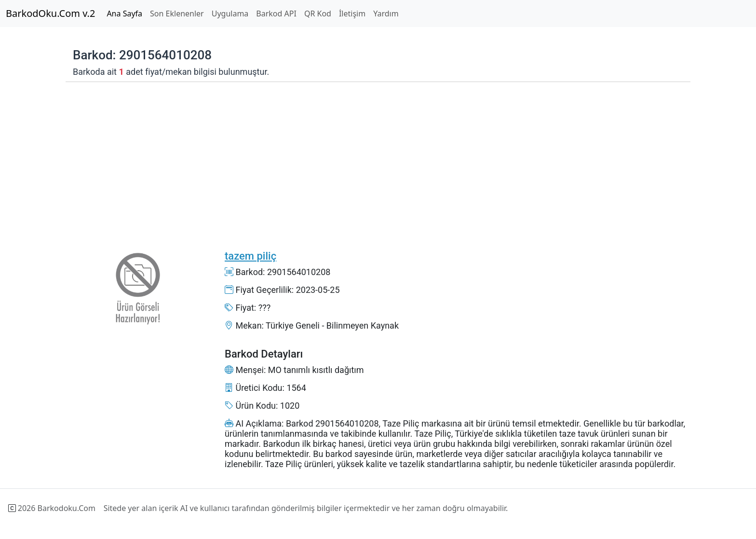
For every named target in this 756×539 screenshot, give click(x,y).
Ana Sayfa (124, 14)
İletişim (352, 14)
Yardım (386, 14)
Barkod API (276, 14)
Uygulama (230, 14)
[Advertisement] (355, 159)
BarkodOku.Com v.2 (50, 13)
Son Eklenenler (177, 14)
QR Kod (318, 14)
